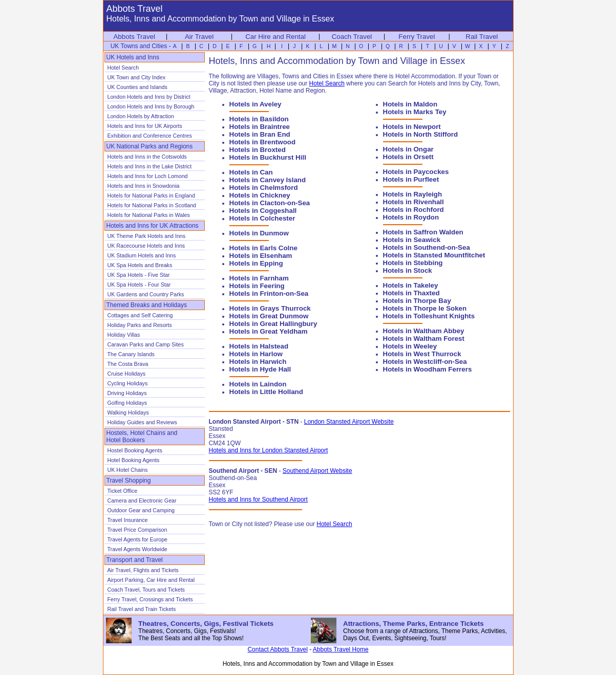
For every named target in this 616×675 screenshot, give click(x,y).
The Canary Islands (131, 354)
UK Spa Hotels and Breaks (140, 265)
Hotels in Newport (412, 127)
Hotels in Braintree (260, 127)
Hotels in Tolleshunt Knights (429, 316)
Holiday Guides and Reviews (142, 422)
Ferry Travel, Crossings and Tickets (150, 599)
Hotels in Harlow (256, 354)
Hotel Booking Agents (134, 460)
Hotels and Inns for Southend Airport (258, 499)
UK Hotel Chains (128, 470)
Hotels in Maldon (410, 104)
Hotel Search (123, 68)
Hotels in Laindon (258, 384)
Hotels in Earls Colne (263, 248)
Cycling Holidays (128, 383)
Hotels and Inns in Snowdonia (144, 186)
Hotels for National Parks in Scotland (152, 205)
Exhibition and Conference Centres (150, 136)
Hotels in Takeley (411, 285)
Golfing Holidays (128, 403)
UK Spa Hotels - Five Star (139, 275)
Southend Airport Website (317, 471)
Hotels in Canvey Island (268, 180)
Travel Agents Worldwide (137, 549)
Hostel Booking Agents (135, 450)
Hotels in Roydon (411, 217)
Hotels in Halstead (259, 346)
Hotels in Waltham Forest (424, 339)
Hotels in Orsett (408, 157)
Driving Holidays (127, 393)
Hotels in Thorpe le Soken (425, 308)
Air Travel (199, 37)
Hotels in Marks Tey (415, 112)
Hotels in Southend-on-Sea (427, 247)
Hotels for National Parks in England (151, 195)
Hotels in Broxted (258, 150)
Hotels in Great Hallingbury (273, 324)
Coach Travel (352, 37)
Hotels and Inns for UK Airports (145, 126)
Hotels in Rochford (413, 210)
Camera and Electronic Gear (142, 500)
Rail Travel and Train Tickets (142, 609)
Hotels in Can (251, 172)
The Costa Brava (128, 364)
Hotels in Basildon (259, 119)
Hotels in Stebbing (413, 263)
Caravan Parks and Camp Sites (146, 344)
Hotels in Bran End (260, 134)
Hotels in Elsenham (261, 256)
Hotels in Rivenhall (413, 202)
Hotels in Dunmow (259, 233)
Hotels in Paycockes (416, 172)
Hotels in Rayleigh (413, 194)
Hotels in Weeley (410, 346)
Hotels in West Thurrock (422, 354)
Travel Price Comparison (137, 530)
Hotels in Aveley (256, 104)
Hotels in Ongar (408, 149)
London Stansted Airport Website (349, 422)
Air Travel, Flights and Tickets (143, 570)
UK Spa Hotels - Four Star (139, 285)
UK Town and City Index (137, 77)
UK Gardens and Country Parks (146, 294)
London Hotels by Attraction (141, 116)
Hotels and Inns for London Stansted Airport (269, 450)
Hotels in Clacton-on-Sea (270, 203)
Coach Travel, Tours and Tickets (146, 590)
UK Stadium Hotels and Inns (142, 255)
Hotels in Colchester (262, 218)
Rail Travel (482, 37)
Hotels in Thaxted (411, 293)
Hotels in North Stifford (421, 134)
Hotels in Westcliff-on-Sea (425, 362)
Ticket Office (123, 491)
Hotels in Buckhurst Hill (268, 157)
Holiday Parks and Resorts (140, 325)
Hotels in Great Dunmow (269, 316)
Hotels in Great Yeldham (269, 331)
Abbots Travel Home (341, 649)
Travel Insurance (128, 520)
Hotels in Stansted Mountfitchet (434, 255)
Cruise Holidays (127, 374)
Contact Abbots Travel (277, 649)
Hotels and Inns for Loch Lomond (148, 176)
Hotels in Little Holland (266, 392)
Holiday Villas (124, 335)
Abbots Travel (134, 37)
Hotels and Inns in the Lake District (150, 166)
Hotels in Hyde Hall (260, 369)
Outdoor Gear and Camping (141, 510)
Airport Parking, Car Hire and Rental (151, 580)
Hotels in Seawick (412, 240)
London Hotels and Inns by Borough (151, 106)
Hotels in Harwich (258, 362)
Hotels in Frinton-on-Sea (269, 293)
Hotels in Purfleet (411, 179)
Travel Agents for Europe (137, 539)
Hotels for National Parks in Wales (149, 215)
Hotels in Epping (256, 263)
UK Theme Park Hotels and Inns (147, 236)
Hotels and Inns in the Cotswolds (147, 157)
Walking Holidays (128, 412)
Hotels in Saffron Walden (423, 232)
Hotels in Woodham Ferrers (428, 369)
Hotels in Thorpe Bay (417, 301)
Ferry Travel (417, 37)
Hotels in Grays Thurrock (270, 308)
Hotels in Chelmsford (264, 188)
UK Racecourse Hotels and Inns (146, 246)
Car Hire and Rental (275, 37)
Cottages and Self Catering (140, 315)
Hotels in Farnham (259, 278)
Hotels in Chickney (260, 195)
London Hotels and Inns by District (149, 97)
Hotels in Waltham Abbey (424, 331)
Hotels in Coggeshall (263, 211)
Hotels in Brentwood (263, 142)
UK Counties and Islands (137, 87)
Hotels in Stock (408, 270)
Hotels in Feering (257, 286)
